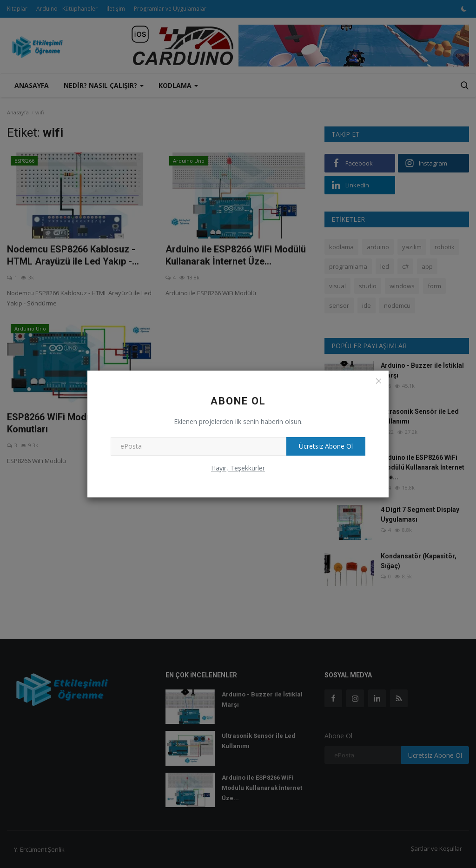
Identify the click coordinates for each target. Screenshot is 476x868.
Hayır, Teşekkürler (238, 468)
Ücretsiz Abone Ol (324, 446)
